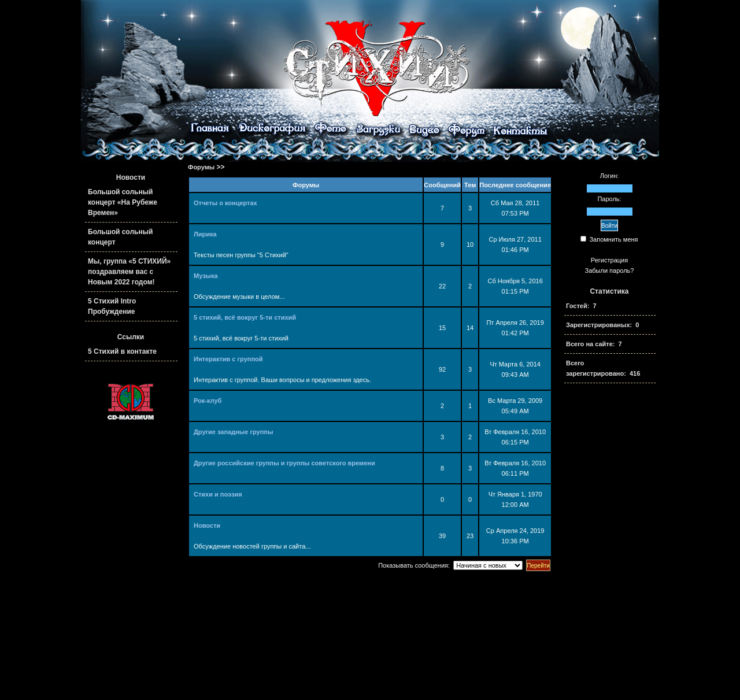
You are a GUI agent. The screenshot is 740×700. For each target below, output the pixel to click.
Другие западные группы (233, 432)
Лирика (205, 234)
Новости (207, 525)
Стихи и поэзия (218, 494)
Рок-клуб (208, 401)
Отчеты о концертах (225, 203)
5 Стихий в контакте (122, 351)
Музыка (206, 276)
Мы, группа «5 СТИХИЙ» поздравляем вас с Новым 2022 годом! (129, 272)
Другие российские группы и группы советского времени (284, 463)
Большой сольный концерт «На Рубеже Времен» (123, 202)
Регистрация (609, 260)
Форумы (201, 167)
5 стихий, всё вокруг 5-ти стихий (245, 317)
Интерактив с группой (228, 359)
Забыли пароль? (610, 271)
